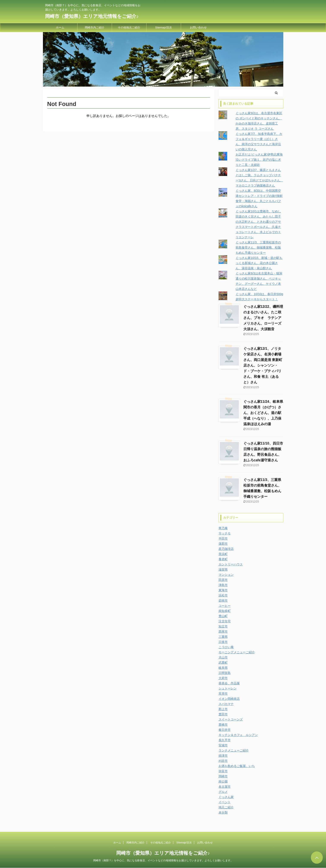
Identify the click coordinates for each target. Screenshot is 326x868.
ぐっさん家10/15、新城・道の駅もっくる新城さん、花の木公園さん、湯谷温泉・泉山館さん (259, 263)
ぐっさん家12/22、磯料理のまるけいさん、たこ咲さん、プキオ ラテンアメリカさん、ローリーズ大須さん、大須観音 (263, 318)
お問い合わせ (198, 27)
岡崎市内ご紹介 (95, 27)
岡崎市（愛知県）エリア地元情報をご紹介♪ (92, 16)
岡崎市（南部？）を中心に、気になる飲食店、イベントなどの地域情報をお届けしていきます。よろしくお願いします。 (163, 860)
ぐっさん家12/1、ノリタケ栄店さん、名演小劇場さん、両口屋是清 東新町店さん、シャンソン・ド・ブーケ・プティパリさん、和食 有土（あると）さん (263, 365)
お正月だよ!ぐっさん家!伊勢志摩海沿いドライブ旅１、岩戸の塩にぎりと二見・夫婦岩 (259, 160)
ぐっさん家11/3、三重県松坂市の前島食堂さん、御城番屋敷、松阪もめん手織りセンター (258, 247)
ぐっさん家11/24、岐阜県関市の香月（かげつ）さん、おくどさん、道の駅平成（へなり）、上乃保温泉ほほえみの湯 (263, 413)
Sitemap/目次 (163, 27)
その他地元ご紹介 (129, 27)
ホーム (60, 27)
